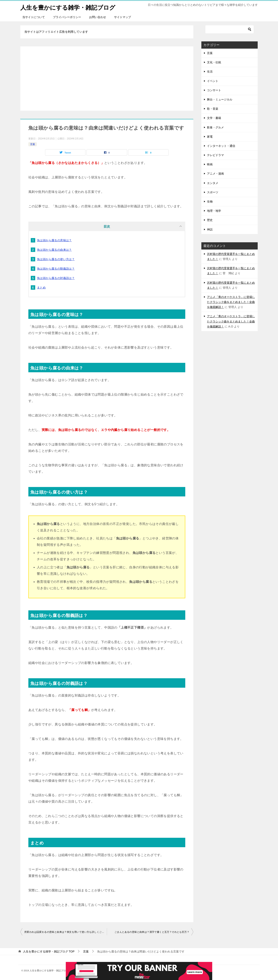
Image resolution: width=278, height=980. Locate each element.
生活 (210, 72)
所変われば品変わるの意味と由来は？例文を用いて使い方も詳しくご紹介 (65, 932)
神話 (210, 229)
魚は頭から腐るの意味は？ (54, 240)
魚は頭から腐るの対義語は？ (56, 278)
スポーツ (213, 192)
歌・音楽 (213, 109)
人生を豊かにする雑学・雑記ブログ (69, 7)
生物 (210, 202)
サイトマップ (123, 17)
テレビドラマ (215, 155)
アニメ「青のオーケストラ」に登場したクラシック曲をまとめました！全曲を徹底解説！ (231, 302)
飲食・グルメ (215, 127)
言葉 (33, 144)
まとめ (41, 287)
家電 (210, 137)
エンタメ (213, 183)
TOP (49, 951)
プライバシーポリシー (67, 17)
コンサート (214, 90)
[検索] (230, 29)
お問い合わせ (98, 17)
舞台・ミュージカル (220, 99)
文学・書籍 (214, 118)
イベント (213, 81)
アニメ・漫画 (215, 174)
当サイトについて (34, 17)
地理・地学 (214, 211)
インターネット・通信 (221, 146)
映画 (210, 164)
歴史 (210, 220)
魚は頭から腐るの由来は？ (54, 250)
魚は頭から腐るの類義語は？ (56, 269)
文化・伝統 (214, 62)
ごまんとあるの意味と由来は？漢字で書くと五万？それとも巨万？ (152, 932)
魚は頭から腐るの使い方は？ (56, 259)
